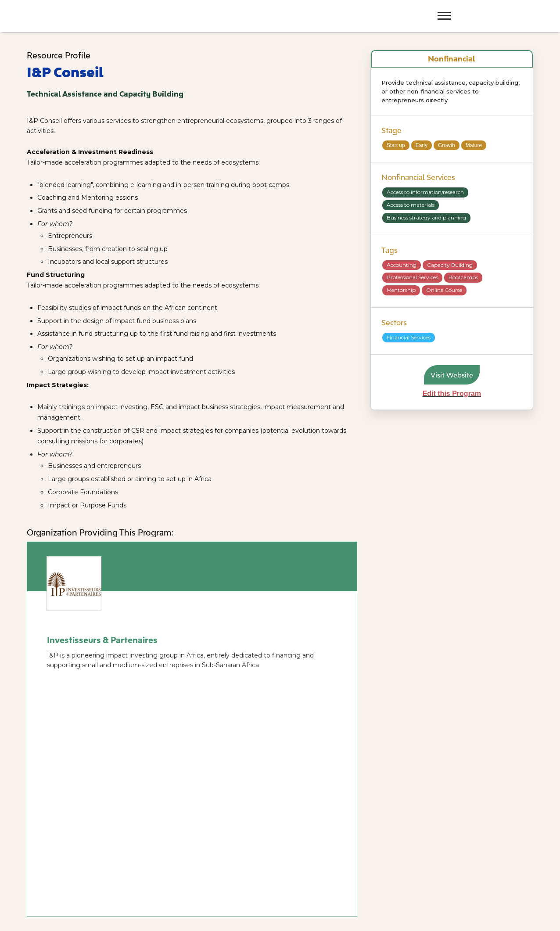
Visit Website (452, 375)
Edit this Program (452, 394)
